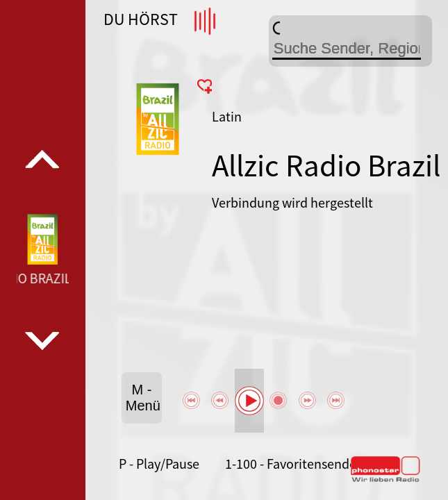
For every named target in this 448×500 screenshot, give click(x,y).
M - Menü (143, 398)
